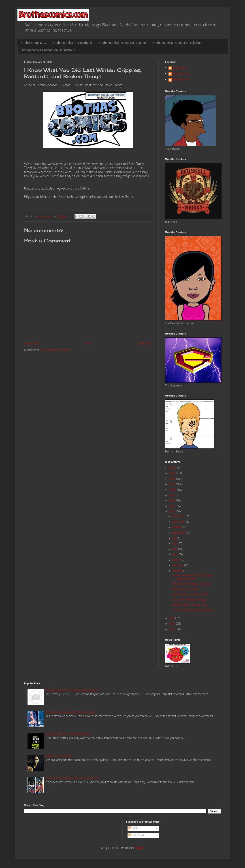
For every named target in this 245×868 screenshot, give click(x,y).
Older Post (144, 344)
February (178, 566)
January (178, 571)
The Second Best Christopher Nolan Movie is (72, 691)
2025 (173, 473)
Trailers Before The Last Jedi (189, 605)
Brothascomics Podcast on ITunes (122, 43)
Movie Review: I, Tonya (185, 589)
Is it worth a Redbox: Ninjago (189, 600)
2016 (173, 624)
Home (89, 344)
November (179, 522)
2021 (173, 495)
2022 (173, 490)
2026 (173, 468)
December (179, 516)
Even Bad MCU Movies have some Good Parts (73, 778)
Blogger (139, 848)
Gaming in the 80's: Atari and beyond (68, 734)
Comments (137, 836)
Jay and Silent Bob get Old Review (192, 610)
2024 (173, 479)
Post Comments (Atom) (55, 350)
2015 (172, 629)
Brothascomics (182, 74)
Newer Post (32, 344)
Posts (133, 828)
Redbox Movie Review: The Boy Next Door (70, 712)
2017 (172, 618)
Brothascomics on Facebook (72, 43)
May (175, 549)
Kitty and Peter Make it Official (191, 584)
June (176, 544)
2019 (173, 506)
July (175, 538)
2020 (173, 501)
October (177, 527)
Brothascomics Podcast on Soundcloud (48, 50)
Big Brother (180, 68)
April (176, 555)
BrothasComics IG (33, 43)
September (180, 533)
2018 (172, 512)
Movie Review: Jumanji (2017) (190, 595)
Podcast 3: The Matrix (59, 757)
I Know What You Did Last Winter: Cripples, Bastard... (193, 577)
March (177, 560)
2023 (173, 484)
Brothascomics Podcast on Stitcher (177, 43)
